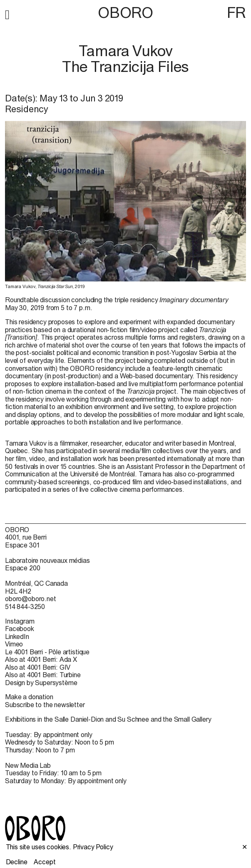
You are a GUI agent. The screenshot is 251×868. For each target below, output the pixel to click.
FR (236, 12)
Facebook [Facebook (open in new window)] (20, 629)
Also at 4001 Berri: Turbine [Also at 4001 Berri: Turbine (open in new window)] (43, 675)
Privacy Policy (93, 847)
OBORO (125, 13)
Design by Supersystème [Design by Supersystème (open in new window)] (41, 683)
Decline (17, 862)
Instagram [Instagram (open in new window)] (20, 621)
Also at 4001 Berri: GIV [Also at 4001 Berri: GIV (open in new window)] (38, 667)
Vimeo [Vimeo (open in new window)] (14, 644)
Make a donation (29, 697)
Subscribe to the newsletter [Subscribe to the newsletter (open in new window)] (45, 705)
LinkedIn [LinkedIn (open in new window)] (17, 636)
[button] (7, 13)
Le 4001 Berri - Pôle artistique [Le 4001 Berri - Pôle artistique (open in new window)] (47, 652)
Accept (45, 862)
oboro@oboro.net (31, 599)
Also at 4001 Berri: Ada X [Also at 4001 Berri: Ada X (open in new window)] (41, 659)
